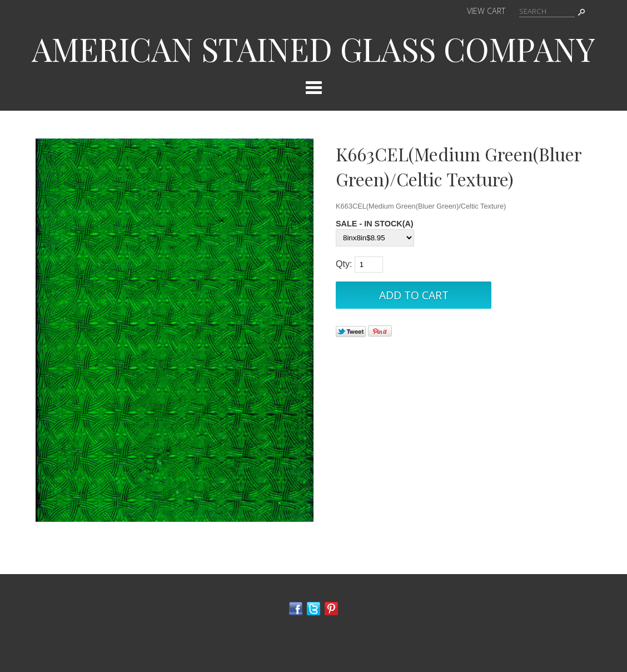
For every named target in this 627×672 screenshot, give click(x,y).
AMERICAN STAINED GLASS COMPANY (313, 48)
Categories (313, 87)
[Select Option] (375, 238)
